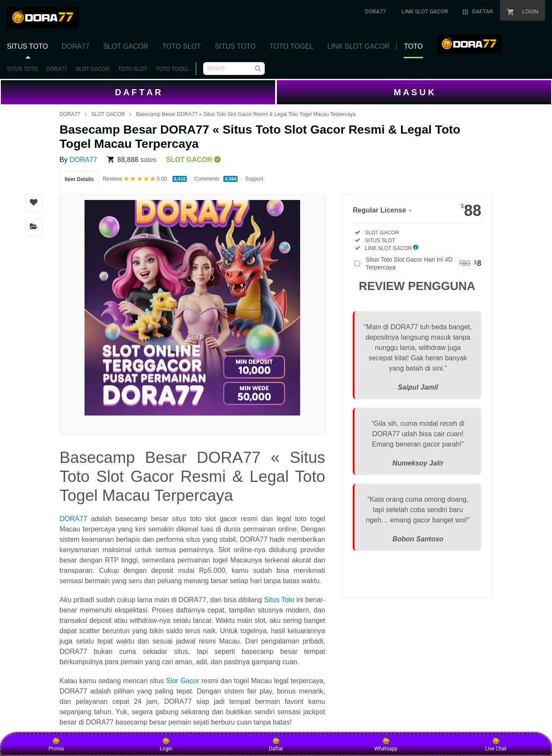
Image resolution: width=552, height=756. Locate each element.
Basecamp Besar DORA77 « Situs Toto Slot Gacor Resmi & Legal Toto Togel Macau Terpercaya (246, 114)
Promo (56, 744)
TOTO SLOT (133, 69)
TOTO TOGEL (172, 69)
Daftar (276, 744)
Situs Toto (279, 600)
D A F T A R (138, 92)
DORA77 (56, 69)
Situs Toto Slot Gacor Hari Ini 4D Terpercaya (423, 263)
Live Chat (496, 744)
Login (166, 744)
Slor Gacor (183, 681)
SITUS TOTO (22, 69)
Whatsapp (386, 744)
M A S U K (414, 92)
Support (254, 179)
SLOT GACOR (92, 69)
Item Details (79, 179)
